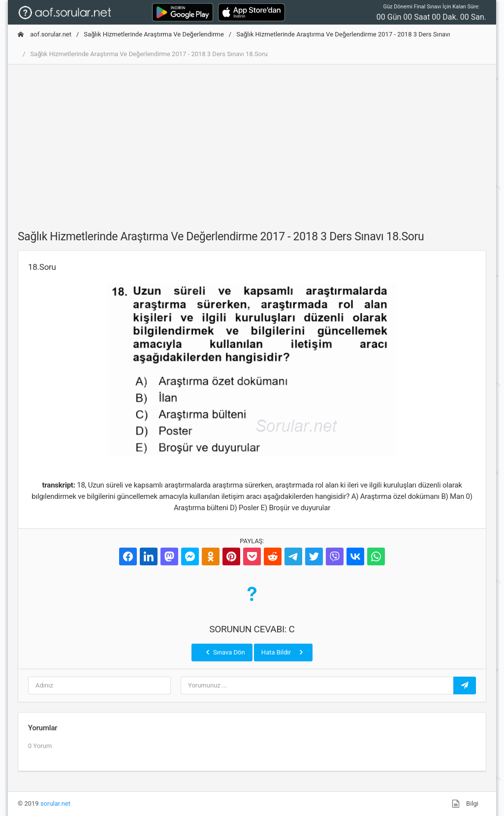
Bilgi (465, 804)
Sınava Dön (224, 652)
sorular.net (55, 803)
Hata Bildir (283, 652)
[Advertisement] (252, 141)
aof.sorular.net (45, 34)
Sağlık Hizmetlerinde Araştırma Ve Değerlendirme (154, 34)
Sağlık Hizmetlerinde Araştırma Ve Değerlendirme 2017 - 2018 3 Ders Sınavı (343, 34)
